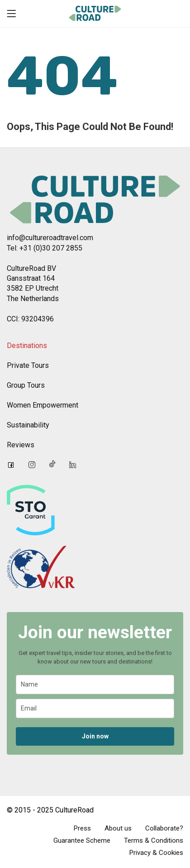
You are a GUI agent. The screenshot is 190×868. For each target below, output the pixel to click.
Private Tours (28, 365)
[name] (95, 685)
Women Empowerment (43, 405)
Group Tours (26, 385)
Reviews (21, 445)
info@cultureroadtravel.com (50, 238)
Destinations (27, 346)
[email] (95, 708)
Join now (95, 736)
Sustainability (28, 425)
